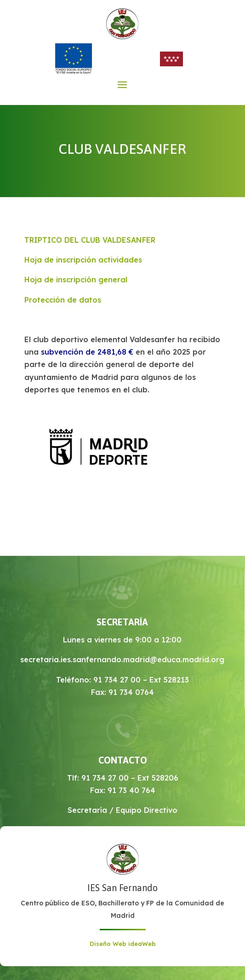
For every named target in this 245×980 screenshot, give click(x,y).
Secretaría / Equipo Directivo (122, 810)
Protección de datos (63, 300)
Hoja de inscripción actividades (83, 260)
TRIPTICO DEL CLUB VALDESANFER (90, 240)
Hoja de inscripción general (76, 280)
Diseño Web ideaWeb (123, 944)
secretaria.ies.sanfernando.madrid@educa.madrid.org (122, 659)
